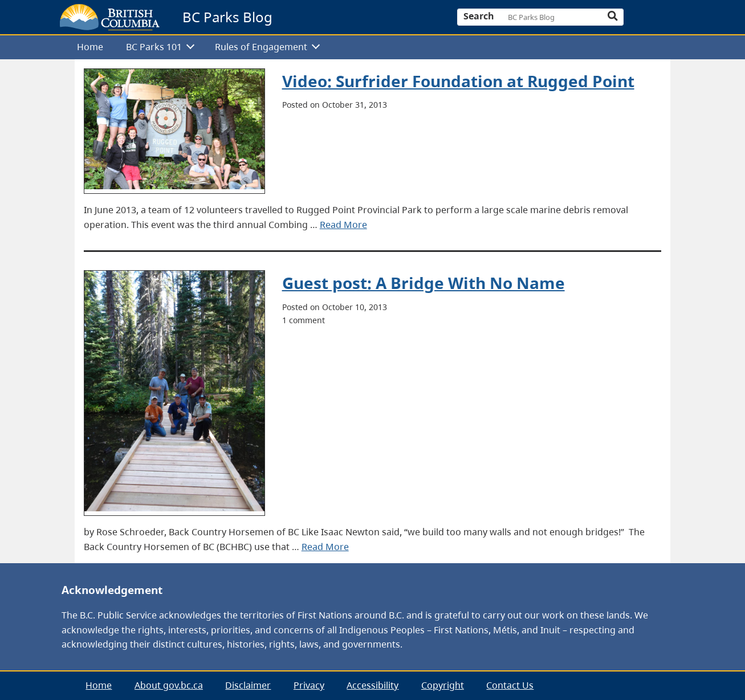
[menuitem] (91, 48)
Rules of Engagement (261, 47)
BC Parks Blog (227, 17)
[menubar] (369, 48)
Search (479, 16)
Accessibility (372, 685)
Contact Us (510, 685)
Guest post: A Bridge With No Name (424, 283)
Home (90, 47)
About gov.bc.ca (169, 685)
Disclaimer (248, 685)
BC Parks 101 (154, 47)
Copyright (443, 685)
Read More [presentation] (343, 225)
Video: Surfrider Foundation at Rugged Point (458, 81)
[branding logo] (110, 17)
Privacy (309, 685)
